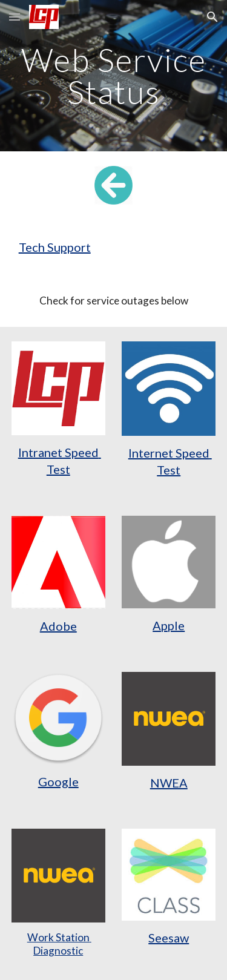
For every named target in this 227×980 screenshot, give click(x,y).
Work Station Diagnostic (59, 944)
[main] (114, 76)
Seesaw (169, 938)
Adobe (58, 626)
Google (58, 781)
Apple (169, 625)
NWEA (169, 783)
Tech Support (55, 247)
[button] (15, 17)
